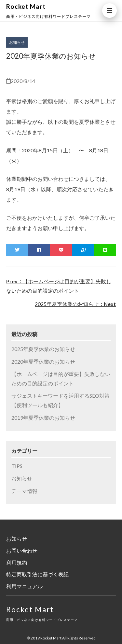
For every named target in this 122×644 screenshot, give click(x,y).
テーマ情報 (24, 491)
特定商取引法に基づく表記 (37, 574)
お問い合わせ (22, 550)
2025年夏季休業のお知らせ (75, 304)
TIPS (17, 466)
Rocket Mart (26, 6)
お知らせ (22, 478)
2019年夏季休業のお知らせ (43, 418)
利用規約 (17, 562)
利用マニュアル (24, 586)
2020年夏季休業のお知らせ (43, 362)
